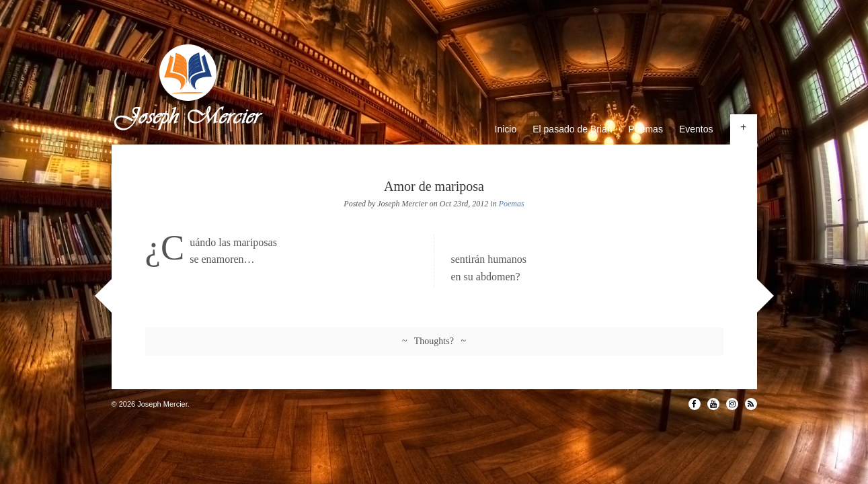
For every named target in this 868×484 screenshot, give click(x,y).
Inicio (506, 129)
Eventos (696, 129)
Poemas (646, 129)
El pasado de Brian (572, 129)
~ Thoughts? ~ (434, 341)
